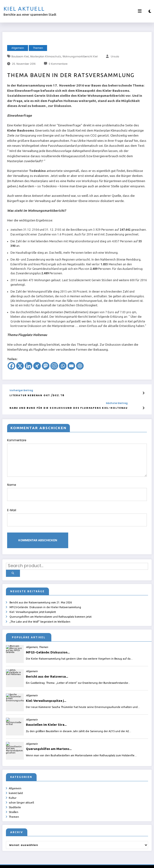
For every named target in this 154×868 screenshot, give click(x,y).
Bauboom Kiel (20, 57)
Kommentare (77, 457)
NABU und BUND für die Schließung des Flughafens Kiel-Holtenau (68, 408)
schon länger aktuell (21, 795)
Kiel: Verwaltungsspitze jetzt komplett (33, 609)
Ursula (115, 57)
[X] (20, 366)
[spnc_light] (150, 11)
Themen (38, 48)
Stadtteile (15, 800)
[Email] (71, 366)
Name (77, 491)
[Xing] (37, 366)
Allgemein (18, 48)
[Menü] (140, 11)
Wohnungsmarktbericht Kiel (80, 57)
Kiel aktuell (24, 9)
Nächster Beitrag (117, 403)
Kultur (13, 791)
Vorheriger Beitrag (21, 390)
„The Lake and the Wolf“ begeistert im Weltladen (40, 617)
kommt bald (16, 787)
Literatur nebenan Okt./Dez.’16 (37, 395)
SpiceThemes (134, 861)
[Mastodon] (46, 366)
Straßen (14, 804)
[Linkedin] (29, 366)
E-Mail (77, 517)
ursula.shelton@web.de (93, 861)
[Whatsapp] (63, 366)
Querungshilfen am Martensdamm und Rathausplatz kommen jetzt (51, 613)
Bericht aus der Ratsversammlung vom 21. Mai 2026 (41, 601)
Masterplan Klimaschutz (46, 57)
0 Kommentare (58, 64)
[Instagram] (54, 366)
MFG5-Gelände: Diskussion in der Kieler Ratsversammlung (45, 605)
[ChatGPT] (80, 366)
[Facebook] (11, 366)
